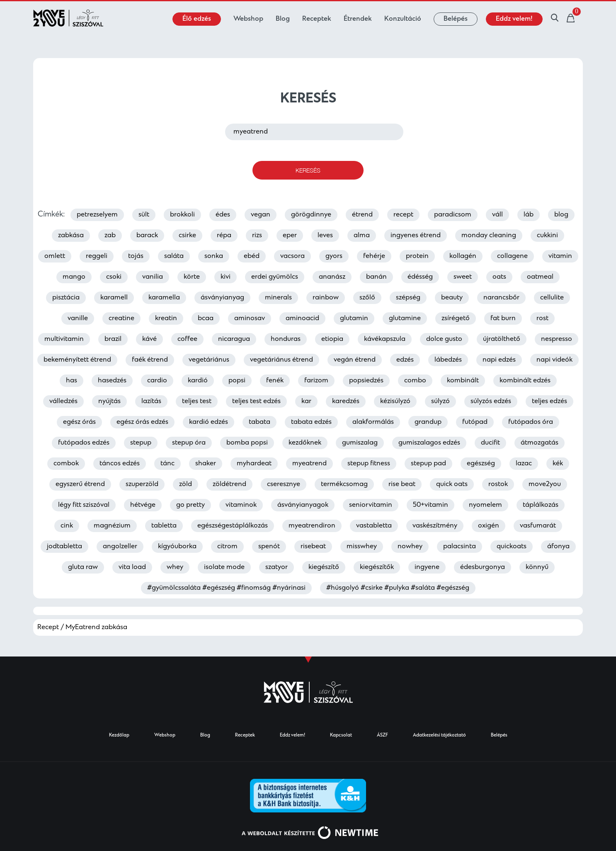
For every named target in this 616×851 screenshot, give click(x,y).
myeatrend (309, 464)
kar (306, 401)
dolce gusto (444, 339)
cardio (157, 381)
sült (144, 215)
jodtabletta (64, 547)
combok (66, 464)
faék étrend (150, 360)
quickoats (512, 547)
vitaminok (241, 505)
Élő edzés (197, 19)
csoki (114, 277)
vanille (78, 319)
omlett (55, 256)
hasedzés (112, 381)
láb (529, 215)
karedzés (346, 401)
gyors (334, 256)
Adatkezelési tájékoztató (439, 736)
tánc (167, 464)
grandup (428, 422)
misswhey (362, 547)
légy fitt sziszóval (84, 505)
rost (542, 319)
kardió (198, 381)
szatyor (276, 567)
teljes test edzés (256, 401)
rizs (257, 236)
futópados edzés (84, 443)
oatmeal (540, 277)
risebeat (313, 547)
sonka (214, 256)
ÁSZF (382, 736)
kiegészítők (377, 567)
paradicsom (453, 215)
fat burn (503, 319)
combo (415, 381)
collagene (512, 256)
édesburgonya (483, 567)
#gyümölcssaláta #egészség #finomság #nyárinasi (226, 588)
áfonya (558, 547)
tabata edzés (311, 422)
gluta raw (83, 567)
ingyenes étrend (416, 236)
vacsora (292, 256)
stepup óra (189, 443)
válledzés (63, 401)
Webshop (248, 19)
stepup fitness (369, 464)
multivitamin (64, 339)
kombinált (463, 381)
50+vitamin (430, 505)
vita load (132, 567)
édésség (420, 277)
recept (403, 215)
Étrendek (358, 19)
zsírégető (456, 319)
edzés (405, 360)
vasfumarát (538, 526)
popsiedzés (366, 381)
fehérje (374, 256)
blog (561, 215)
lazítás (151, 401)
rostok (498, 484)
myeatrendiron (312, 526)
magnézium (112, 526)
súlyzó (440, 401)
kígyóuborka (177, 547)
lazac (524, 464)
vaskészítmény (435, 526)
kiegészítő (324, 567)
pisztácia (66, 298)
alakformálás (373, 422)
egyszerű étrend (80, 484)
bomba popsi (247, 443)
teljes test (197, 401)
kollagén (463, 256)
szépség (408, 298)
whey (175, 567)
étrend (362, 215)
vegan (261, 215)
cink (67, 526)
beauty (452, 298)
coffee (187, 339)
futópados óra (531, 422)
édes (223, 215)
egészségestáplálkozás (233, 526)
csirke (187, 236)
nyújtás (109, 401)
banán (376, 277)
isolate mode (224, 567)
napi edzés (499, 360)
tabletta (164, 526)
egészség (481, 464)
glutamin (354, 319)
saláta (174, 256)
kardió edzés (209, 422)
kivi (226, 277)
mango (74, 277)
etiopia (332, 339)
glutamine (405, 319)
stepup (141, 443)
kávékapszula (385, 339)
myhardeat (254, 464)
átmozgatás (540, 443)
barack (147, 236)
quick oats (452, 484)
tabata (259, 422)
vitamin (560, 256)
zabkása (71, 236)
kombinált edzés (525, 381)
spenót (269, 547)
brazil (113, 339)
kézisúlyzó (395, 401)
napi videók (554, 360)
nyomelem (485, 505)
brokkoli (182, 215)
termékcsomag (344, 484)
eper (290, 236)
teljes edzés (549, 401)
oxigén (489, 526)
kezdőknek (305, 443)
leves (325, 236)
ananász (332, 277)
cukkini (547, 236)
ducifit (490, 443)
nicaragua (234, 339)
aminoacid (302, 319)
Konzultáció (403, 19)
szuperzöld (142, 484)
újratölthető (502, 339)
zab (110, 236)
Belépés (456, 19)
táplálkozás (541, 505)
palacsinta (460, 547)
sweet (463, 277)
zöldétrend (229, 484)
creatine (121, 319)
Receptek (317, 19)
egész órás (79, 422)
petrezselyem (97, 215)
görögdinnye (311, 215)
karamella (164, 298)
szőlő (367, 298)
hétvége (143, 505)
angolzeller (120, 547)
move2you (545, 484)
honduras (286, 339)
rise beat (402, 484)
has (72, 381)
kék (558, 464)
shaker (206, 464)
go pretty (190, 505)
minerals (278, 298)
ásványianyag (222, 298)
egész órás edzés (142, 422)
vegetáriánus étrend (281, 360)
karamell (114, 298)
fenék (275, 381)
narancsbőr (501, 298)
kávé (149, 339)
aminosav (250, 319)
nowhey (410, 547)
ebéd (252, 256)
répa (224, 236)
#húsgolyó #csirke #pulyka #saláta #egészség (398, 588)
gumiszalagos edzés (429, 443)
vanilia (153, 277)
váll (497, 215)
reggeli (97, 256)
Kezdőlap (119, 736)
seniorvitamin (371, 505)
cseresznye (284, 484)
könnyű (537, 567)
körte (192, 277)
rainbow (326, 298)
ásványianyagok (303, 505)
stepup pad (428, 464)
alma (362, 236)
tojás (136, 256)
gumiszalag (360, 443)
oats (499, 277)
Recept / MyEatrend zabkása (82, 627)
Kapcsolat (341, 736)
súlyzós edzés (491, 401)
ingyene (427, 567)
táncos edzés (120, 464)
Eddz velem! (514, 19)
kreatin (166, 319)
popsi (237, 381)
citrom (227, 547)
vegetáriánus (209, 360)
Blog (283, 19)
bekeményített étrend (77, 360)
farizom (316, 381)
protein (417, 256)
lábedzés (448, 360)
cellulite (552, 298)
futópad (475, 422)
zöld (186, 484)
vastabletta (374, 526)
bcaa (206, 319)
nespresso (557, 339)
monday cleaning (489, 236)
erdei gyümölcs (275, 277)
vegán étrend (355, 360)
